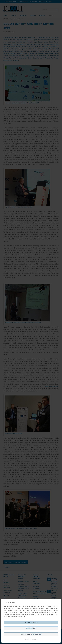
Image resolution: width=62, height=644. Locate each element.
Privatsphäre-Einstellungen (31, 634)
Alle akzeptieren (31, 622)
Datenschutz (27, 639)
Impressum (35, 639)
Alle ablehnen (31, 628)
